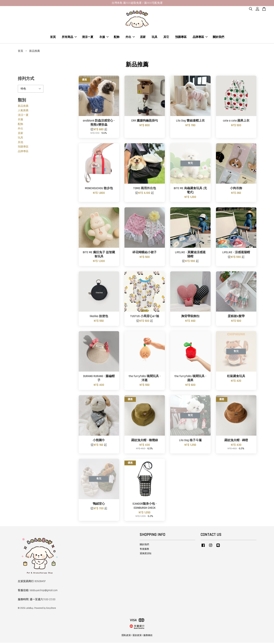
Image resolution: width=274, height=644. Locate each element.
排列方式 (26, 80)
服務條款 (148, 637)
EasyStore (51, 609)
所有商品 (69, 38)
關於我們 (218, 38)
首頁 (53, 38)
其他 (20, 144)
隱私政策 (126, 637)
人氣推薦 (23, 112)
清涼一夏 (88, 38)
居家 (143, 38)
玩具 (155, 38)
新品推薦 (23, 107)
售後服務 (144, 550)
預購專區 (181, 38)
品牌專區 (200, 38)
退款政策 (137, 637)
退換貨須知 (146, 555)
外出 (130, 38)
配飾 (117, 38)
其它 (166, 38)
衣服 (104, 38)
